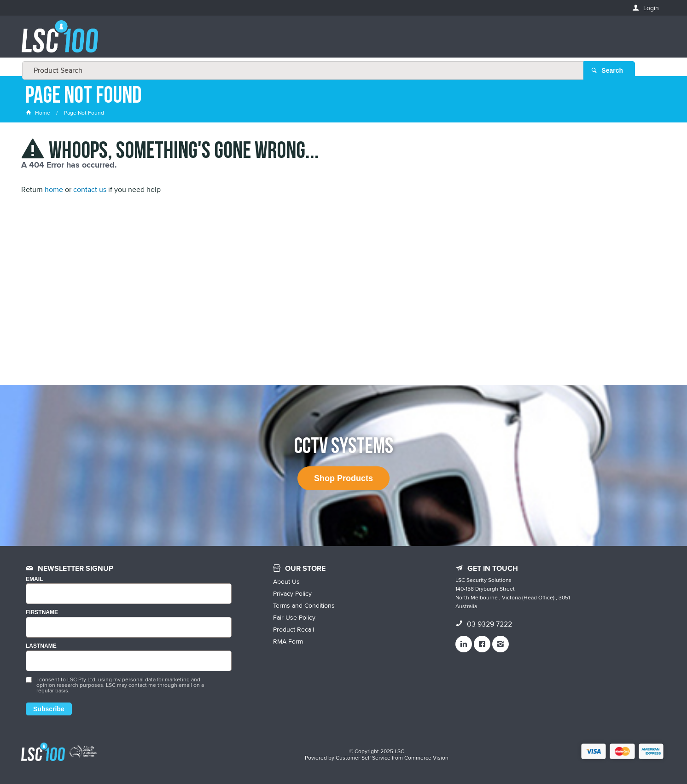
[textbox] (341, 41)
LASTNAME (41, 646)
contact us (90, 189)
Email (34, 579)
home (54, 189)
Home (39, 113)
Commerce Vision (426, 758)
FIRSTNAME (42, 613)
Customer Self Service (363, 758)
